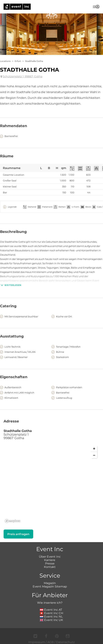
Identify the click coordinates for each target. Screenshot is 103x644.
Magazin (50, 583)
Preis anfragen (18, 534)
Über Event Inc (50, 557)
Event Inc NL (51, 617)
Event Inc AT (51, 610)
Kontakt (50, 567)
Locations (5, 61)
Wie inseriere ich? (50, 603)
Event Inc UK (51, 620)
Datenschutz (65, 642)
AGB (51, 642)
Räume (7, 156)
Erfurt (18, 61)
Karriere (50, 560)
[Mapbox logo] (13, 521)
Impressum (37, 642)
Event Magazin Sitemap (50, 586)
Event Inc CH (51, 613)
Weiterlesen (11, 285)
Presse (50, 563)
